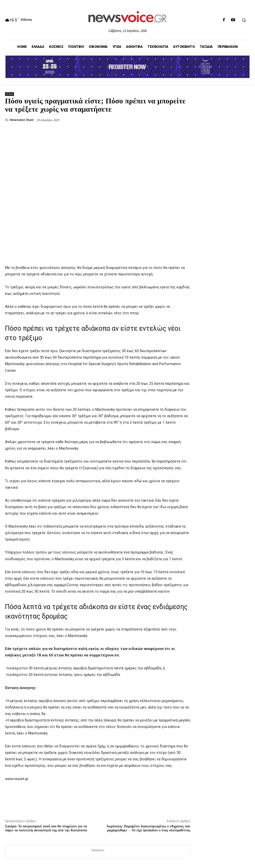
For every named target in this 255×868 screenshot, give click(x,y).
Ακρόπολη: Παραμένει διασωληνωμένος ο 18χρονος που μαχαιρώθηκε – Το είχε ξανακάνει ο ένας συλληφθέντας (148, 829)
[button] (244, 20)
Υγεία (9, 94)
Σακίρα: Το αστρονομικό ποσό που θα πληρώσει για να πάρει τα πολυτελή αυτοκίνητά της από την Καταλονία (46, 829)
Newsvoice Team (22, 120)
